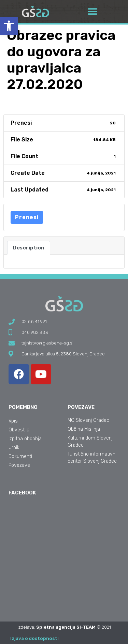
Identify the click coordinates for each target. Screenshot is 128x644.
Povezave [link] (19, 465)
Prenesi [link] (27, 217)
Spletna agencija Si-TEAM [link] (66, 627)
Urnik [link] (14, 448)
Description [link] (29, 248)
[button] (93, 11)
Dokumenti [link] (20, 456)
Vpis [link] (13, 421)
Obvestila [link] (19, 430)
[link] (9, 26)
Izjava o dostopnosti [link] (34, 638)
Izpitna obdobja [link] (25, 439)
